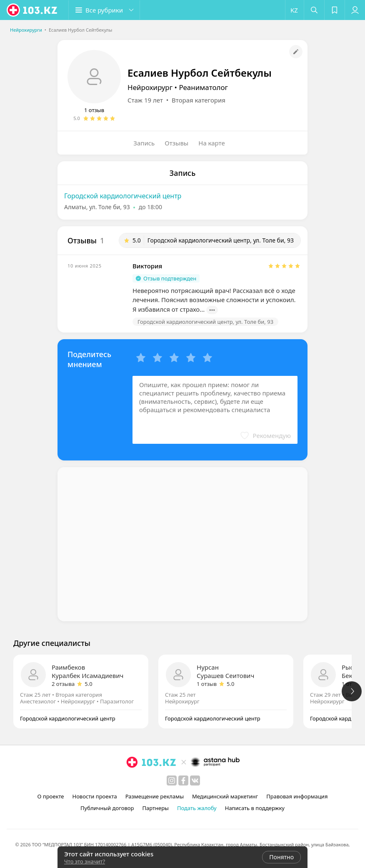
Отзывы (176, 143)
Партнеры (155, 808)
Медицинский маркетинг (225, 796)
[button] (104, 10)
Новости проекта (94, 796)
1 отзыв (94, 110)
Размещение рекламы (155, 796)
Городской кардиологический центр (123, 196)
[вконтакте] (195, 780)
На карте (211, 143)
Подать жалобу (197, 808)
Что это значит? (85, 861)
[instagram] (172, 780)
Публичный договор (107, 808)
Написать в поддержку (255, 808)
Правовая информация (297, 796)
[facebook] (183, 780)
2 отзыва (63, 684)
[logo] (32, 10)
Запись (144, 143)
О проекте (51, 796)
